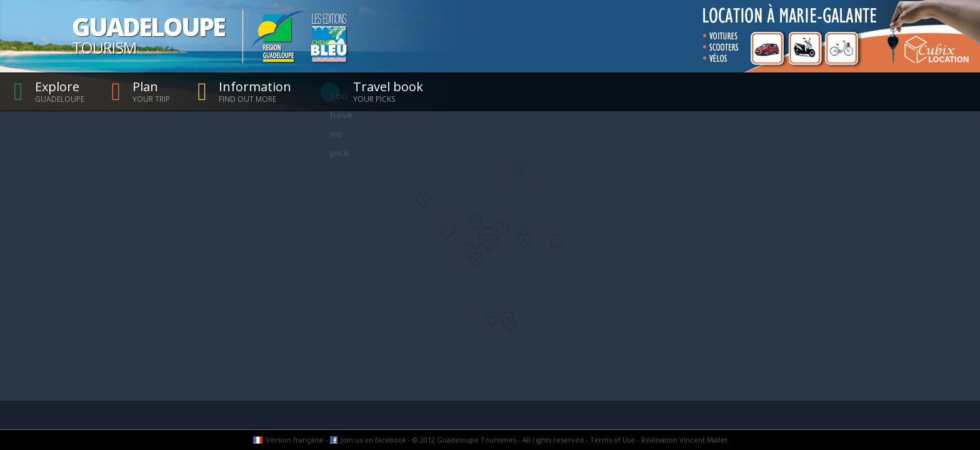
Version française (295, 440)
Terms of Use (612, 440)
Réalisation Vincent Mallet (684, 440)
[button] (447, 195)
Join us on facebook (373, 440)
